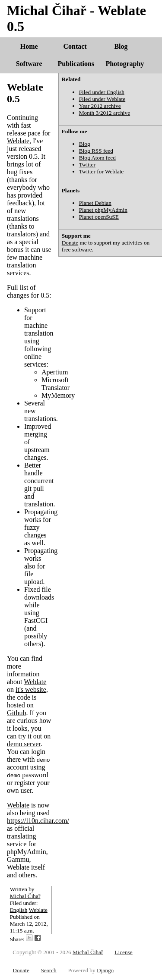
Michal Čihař (25, 896)
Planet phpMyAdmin (103, 210)
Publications (76, 64)
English (19, 910)
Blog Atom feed (97, 158)
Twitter (87, 165)
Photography (125, 64)
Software (29, 64)
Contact (75, 46)
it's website (31, 689)
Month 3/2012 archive (105, 113)
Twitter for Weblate (102, 171)
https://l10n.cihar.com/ (38, 821)
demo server (24, 744)
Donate (70, 243)
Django (105, 970)
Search (48, 970)
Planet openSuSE (99, 217)
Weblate (18, 141)
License (123, 952)
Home (29, 46)
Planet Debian (95, 203)
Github (16, 713)
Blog (121, 46)
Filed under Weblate (102, 99)
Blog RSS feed (96, 151)
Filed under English (102, 92)
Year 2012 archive (100, 106)
